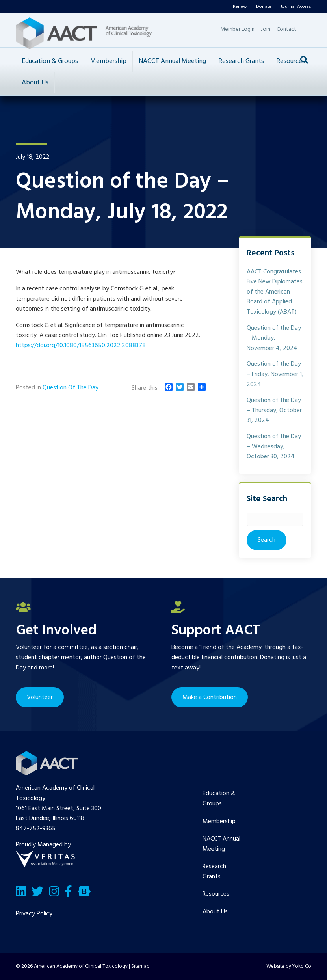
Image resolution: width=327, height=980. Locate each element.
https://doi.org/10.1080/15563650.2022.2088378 (81, 346)
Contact (286, 29)
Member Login (237, 29)
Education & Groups (50, 61)
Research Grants (241, 61)
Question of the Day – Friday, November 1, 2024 (275, 374)
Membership (108, 61)
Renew (240, 7)
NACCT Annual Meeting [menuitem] (221, 844)
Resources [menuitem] (216, 894)
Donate (264, 7)
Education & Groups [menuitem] (219, 799)
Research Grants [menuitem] (214, 872)
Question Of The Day (71, 388)
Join (266, 29)
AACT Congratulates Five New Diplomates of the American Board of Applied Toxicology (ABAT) (275, 292)
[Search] (304, 60)
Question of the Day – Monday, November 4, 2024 (274, 338)
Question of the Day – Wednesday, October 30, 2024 (274, 447)
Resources (291, 61)
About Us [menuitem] (215, 912)
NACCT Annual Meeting (172, 61)
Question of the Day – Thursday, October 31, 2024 (274, 410)
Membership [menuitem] (219, 822)
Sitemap (140, 966)
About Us (35, 83)
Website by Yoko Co (289, 966)
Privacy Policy (34, 914)
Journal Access (296, 7)
